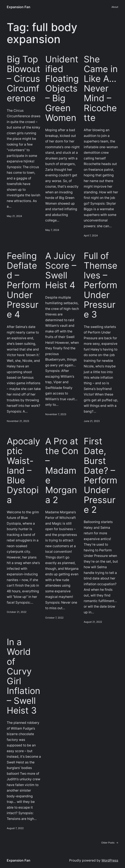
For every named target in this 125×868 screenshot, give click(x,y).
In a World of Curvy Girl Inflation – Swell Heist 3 (23, 676)
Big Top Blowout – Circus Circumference (23, 79)
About (115, 7)
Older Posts (110, 843)
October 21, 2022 (17, 612)
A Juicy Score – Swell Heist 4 (61, 270)
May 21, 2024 (14, 216)
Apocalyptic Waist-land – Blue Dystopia (23, 470)
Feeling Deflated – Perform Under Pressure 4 (23, 285)
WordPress (110, 860)
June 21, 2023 (92, 421)
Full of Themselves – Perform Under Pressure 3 (101, 285)
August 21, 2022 (93, 622)
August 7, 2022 (15, 828)
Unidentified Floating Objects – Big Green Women (62, 88)
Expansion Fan (19, 7)
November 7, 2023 (56, 414)
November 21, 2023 (18, 421)
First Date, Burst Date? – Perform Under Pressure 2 (100, 475)
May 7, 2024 (52, 230)
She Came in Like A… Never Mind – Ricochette (101, 88)
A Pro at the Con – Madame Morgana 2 (62, 470)
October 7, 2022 (54, 618)
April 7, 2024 (91, 235)
